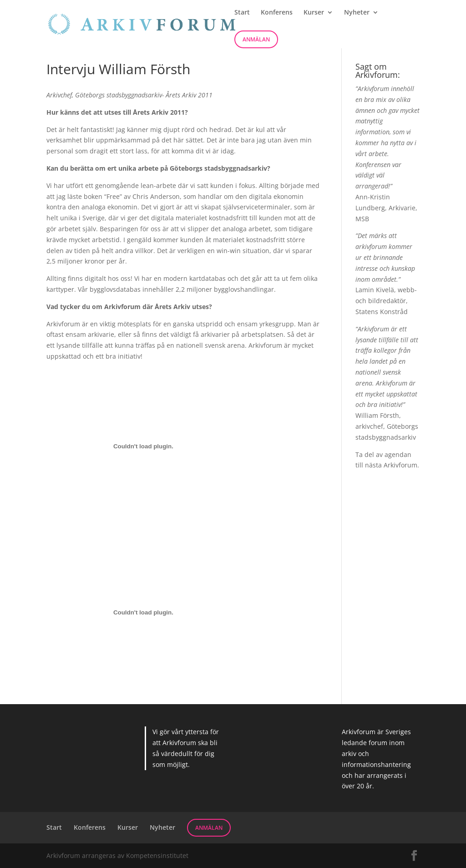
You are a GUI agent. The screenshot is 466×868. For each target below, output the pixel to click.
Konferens (277, 13)
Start (242, 13)
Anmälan (256, 39)
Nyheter (357, 13)
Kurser (314, 13)
